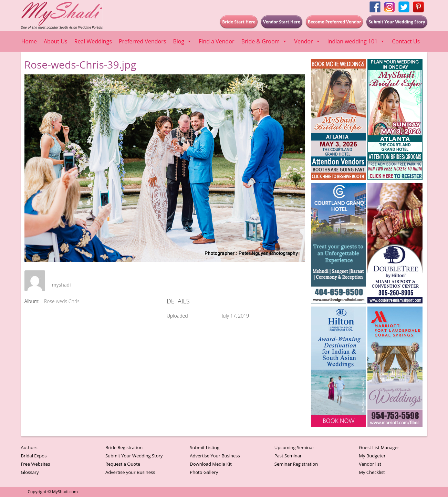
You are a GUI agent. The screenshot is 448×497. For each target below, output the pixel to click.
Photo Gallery (204, 472)
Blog (182, 41)
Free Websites (36, 464)
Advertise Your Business (215, 456)
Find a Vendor (216, 41)
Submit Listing (205, 447)
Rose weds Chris (62, 301)
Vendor (307, 41)
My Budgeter (372, 456)
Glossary (30, 472)
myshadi (61, 285)
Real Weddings (93, 41)
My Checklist (372, 472)
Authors (29, 447)
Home (29, 41)
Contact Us (406, 41)
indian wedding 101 (356, 41)
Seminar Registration (296, 464)
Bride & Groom (264, 41)
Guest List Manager (379, 447)
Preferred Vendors (142, 41)
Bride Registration (124, 447)
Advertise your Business (130, 472)
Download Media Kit (211, 464)
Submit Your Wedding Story (134, 456)
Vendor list (370, 464)
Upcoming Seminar (294, 447)
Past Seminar (288, 456)
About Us (56, 41)
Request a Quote (123, 464)
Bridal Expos (34, 456)
